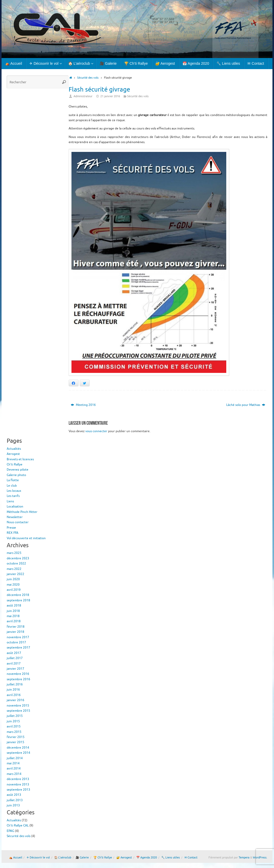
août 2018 (14, 605)
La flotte (13, 480)
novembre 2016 (18, 674)
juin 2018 (13, 611)
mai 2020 (13, 585)
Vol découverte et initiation (26, 538)
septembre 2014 (18, 753)
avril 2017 (14, 664)
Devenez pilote (18, 470)
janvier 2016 (15, 700)
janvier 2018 (15, 632)
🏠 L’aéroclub (63, 858)
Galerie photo (16, 475)
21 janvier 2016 (110, 96)
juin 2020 (13, 579)
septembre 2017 (18, 648)
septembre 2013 (18, 790)
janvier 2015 (15, 742)
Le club (12, 486)
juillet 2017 (15, 658)
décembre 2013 (18, 779)
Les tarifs (13, 496)
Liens (10, 501)
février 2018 (16, 627)
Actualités (14, 449)
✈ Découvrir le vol (38, 858)
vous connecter (96, 431)
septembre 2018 (18, 600)
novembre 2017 (18, 637)
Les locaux (14, 491)
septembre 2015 (18, 711)
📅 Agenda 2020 (147, 858)
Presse (11, 528)
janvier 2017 (15, 669)
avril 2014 (14, 768)
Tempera (244, 858)
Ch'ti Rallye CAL (18, 825)
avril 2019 (14, 590)
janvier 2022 (15, 574)
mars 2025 (14, 553)
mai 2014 (13, 763)
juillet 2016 (15, 684)
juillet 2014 (15, 758)
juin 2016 (13, 690)
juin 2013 (13, 805)
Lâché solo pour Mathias (246, 405)
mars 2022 (14, 569)
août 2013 (14, 795)
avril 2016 (14, 695)
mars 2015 (14, 732)
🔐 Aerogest (124, 858)
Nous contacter (18, 522)
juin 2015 (13, 721)
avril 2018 (14, 621)
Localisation (15, 506)
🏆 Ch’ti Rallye (103, 858)
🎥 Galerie (82, 858)
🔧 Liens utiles (171, 858)
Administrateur (83, 96)
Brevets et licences (20, 459)
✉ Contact (191, 858)
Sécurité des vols (88, 78)
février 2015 (16, 737)
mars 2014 (14, 774)
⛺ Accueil (16, 858)
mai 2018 (13, 616)
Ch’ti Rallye (15, 464)
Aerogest (13, 454)
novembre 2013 (18, 784)
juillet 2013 (15, 800)
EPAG (10, 831)
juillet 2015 (15, 716)
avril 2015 (14, 726)
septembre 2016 (18, 679)
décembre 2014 (18, 748)
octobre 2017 (16, 642)
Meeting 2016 (83, 405)
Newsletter (15, 517)
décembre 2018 (18, 595)
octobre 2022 (16, 563)
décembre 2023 (18, 558)
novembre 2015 (18, 706)
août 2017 (14, 653)
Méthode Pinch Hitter (22, 512)
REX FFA (13, 533)
